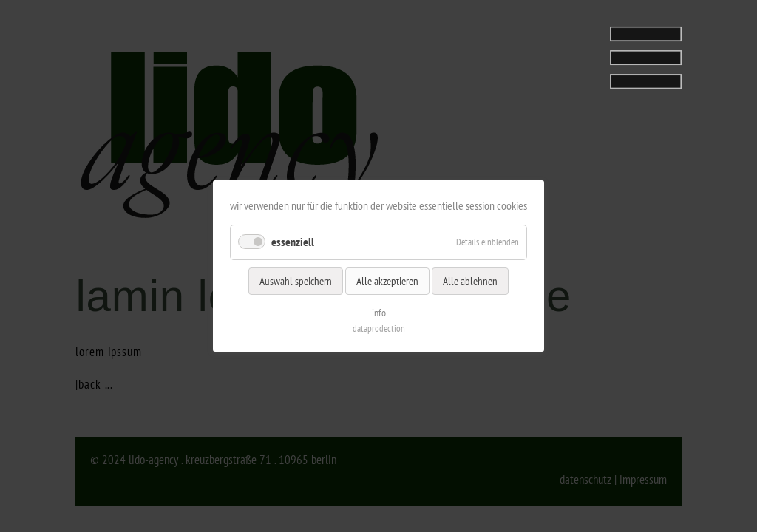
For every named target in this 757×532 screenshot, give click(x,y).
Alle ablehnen (470, 280)
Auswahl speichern (296, 280)
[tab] (589, 54)
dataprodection (379, 328)
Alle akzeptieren (387, 280)
